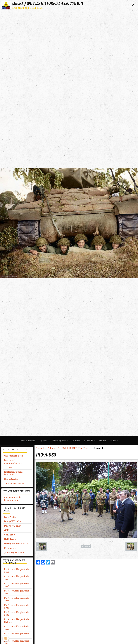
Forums (102, 441)
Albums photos (60, 441)
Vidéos (114, 441)
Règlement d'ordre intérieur (14, 473)
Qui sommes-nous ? (14, 456)
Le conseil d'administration (13, 462)
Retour (86, 546)
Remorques (10, 548)
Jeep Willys (10, 517)
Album (51, 448)
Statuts (8, 467)
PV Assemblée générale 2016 (17, 585)
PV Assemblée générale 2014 (17, 578)
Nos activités (11, 479)
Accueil (40, 448)
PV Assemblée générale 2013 (17, 571)
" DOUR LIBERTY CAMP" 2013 (74, 448)
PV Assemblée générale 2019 (17, 606)
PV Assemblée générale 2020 (17, 613)
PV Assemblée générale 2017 (17, 592)
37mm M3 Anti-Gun (14, 552)
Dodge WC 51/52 (13, 521)
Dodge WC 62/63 (13, 526)
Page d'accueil (28, 441)
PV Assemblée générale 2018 (17, 599)
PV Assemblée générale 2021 (17, 628)
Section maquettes (14, 483)
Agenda (44, 441)
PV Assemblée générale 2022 (17, 635)
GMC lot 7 (10, 535)
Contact (76, 441)
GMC (7, 530)
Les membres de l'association (13, 499)
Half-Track (10, 539)
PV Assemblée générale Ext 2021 (17, 621)
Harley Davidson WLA (16, 544)
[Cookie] (6, 638)
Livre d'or (89, 441)
